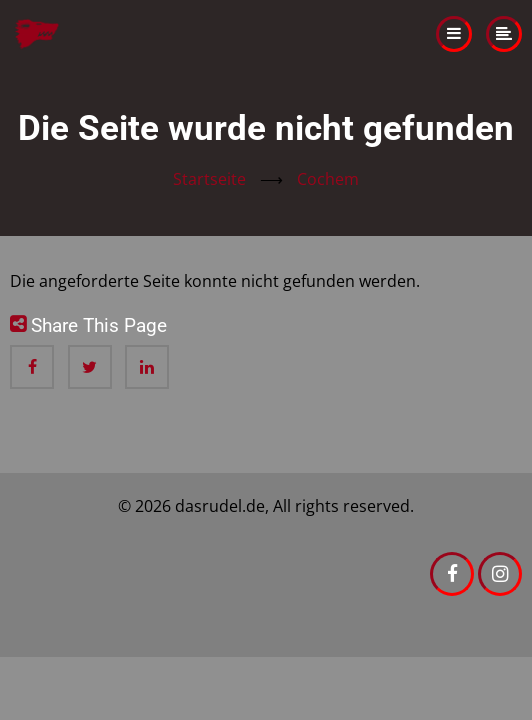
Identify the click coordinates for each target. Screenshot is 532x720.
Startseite (209, 179)
